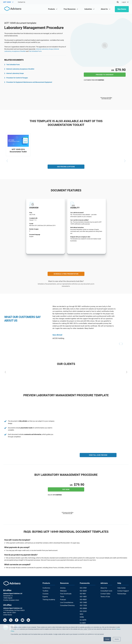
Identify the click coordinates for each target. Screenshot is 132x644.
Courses (45, 593)
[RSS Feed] (28, 620)
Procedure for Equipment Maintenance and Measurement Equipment (28, 82)
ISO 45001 (84, 599)
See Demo (122, 9)
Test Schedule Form (35, 51)
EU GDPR (83, 618)
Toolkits (45, 591)
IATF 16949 (84, 624)
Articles (63, 588)
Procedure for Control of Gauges (16, 78)
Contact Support (123, 591)
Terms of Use (105, 596)
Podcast (63, 599)
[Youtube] (22, 620)
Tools (62, 596)
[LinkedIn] (5, 620)
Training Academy (48, 599)
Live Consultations (67, 602)
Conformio (46, 588)
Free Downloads (66, 593)
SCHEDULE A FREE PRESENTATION (66, 274)
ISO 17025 (84, 604)
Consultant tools (106, 591)
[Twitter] (11, 620)
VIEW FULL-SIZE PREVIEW (98, 456)
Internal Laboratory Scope (44, 49)
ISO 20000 (84, 607)
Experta (45, 596)
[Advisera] (12, 9)
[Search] (118, 2)
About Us (104, 588)
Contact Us (21, 2)
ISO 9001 (83, 593)
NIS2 (82, 613)
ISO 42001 (84, 591)
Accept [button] (107, 639)
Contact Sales (105, 593)
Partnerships (122, 593)
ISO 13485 (84, 602)
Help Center (122, 588)
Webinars (64, 591)
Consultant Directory (67, 604)
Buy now (66, 489)
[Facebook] (17, 620)
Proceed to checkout (105, 75)
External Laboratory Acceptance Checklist (19, 69)
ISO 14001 (84, 596)
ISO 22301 (84, 610)
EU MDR (83, 621)
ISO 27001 (84, 588)
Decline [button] (117, 639)
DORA (82, 616)
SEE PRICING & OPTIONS (66, 167)
